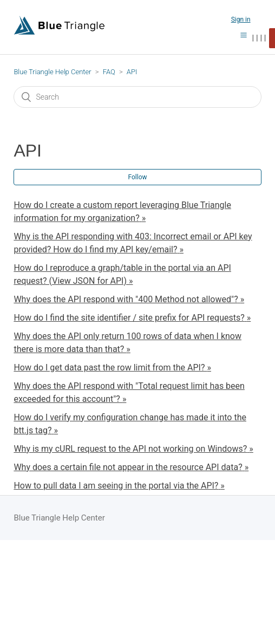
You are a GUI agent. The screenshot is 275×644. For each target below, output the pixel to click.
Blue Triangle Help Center (52, 72)
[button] (244, 35)
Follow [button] (137, 177)
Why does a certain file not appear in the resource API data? (128, 467)
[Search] (137, 97)
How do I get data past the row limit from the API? (110, 367)
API (132, 72)
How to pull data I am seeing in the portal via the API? (116, 486)
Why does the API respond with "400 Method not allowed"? (126, 299)
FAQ (109, 72)
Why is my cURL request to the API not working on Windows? (130, 449)
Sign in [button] (241, 19)
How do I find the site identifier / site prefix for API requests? (129, 318)
